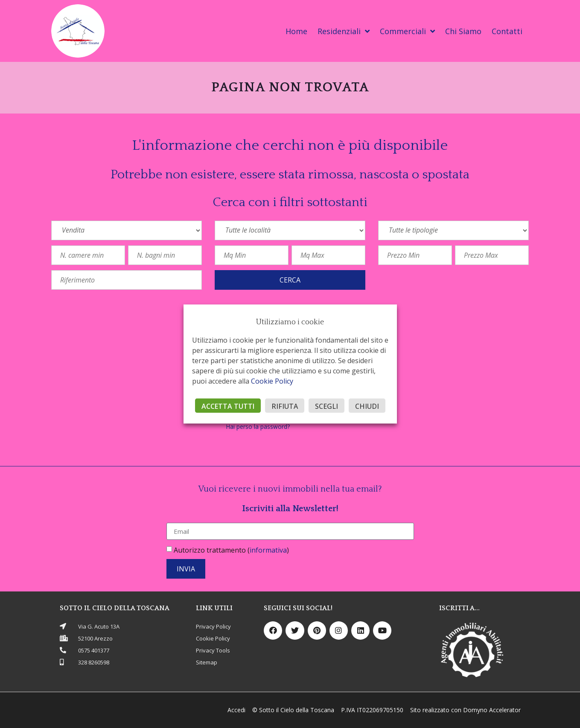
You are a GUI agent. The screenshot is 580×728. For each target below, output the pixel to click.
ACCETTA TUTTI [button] (228, 406)
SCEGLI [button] (326, 406)
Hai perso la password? (258, 427)
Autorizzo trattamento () (231, 550)
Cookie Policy (272, 381)
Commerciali (407, 31)
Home (296, 31)
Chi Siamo (463, 31)
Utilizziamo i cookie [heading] (290, 322)
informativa (268, 550)
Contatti (507, 31)
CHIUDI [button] (367, 406)
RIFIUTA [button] (285, 406)
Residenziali (344, 31)
